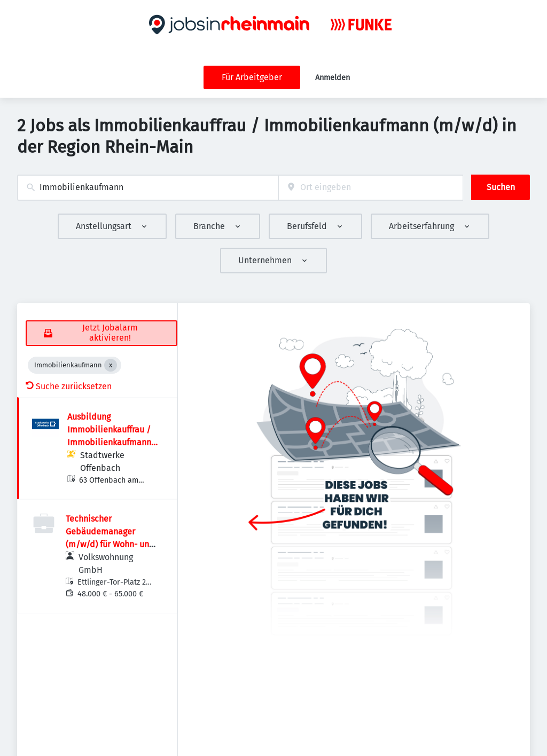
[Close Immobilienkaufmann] (111, 365)
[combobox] (148, 188)
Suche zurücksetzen (69, 386)
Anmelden (333, 78)
